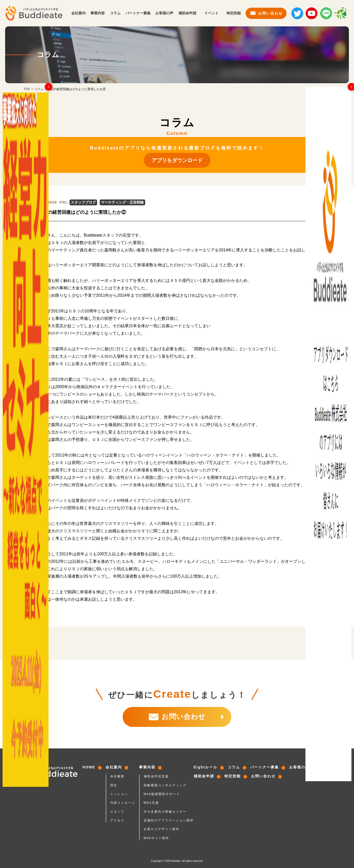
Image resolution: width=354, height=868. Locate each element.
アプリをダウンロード (177, 160)
